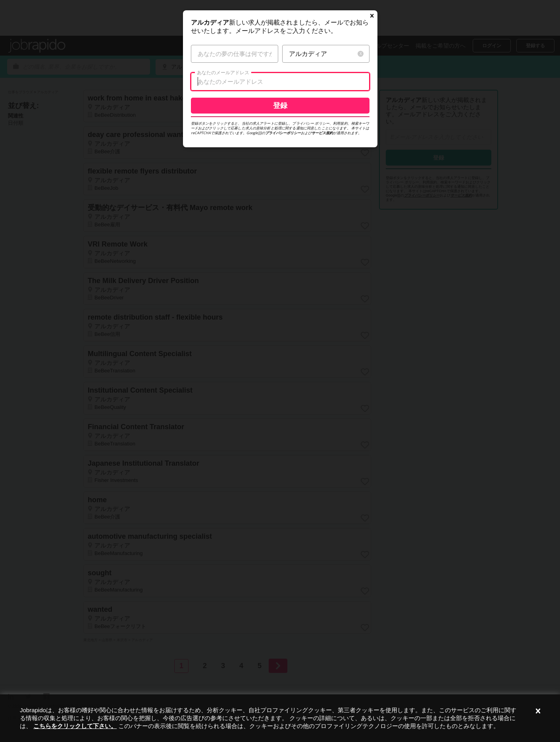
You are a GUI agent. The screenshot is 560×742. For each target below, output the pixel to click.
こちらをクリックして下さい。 (75, 726)
